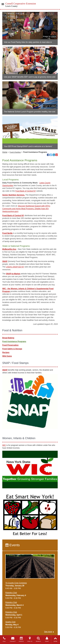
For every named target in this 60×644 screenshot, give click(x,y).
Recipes (6, 352)
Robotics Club (11, 593)
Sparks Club (10, 622)
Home (5, 152)
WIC (4, 445)
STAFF (47, 639)
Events (13, 545)
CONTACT (13, 639)
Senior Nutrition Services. (14, 195)
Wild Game (7, 356)
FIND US (30, 639)
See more (48, 632)
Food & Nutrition (15, 152)
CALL (4, 639)
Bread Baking (8, 338)
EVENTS (21, 639)
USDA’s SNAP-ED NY (15, 267)
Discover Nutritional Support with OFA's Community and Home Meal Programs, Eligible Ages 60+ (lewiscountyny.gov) (26, 209)
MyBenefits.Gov (9, 249)
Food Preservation (10, 345)
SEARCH (38, 639)
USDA (54, 36)
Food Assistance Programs (14, 341)
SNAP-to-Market (13, 274)
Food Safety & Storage (12, 349)
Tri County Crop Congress (16, 583)
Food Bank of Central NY (26, 191)
